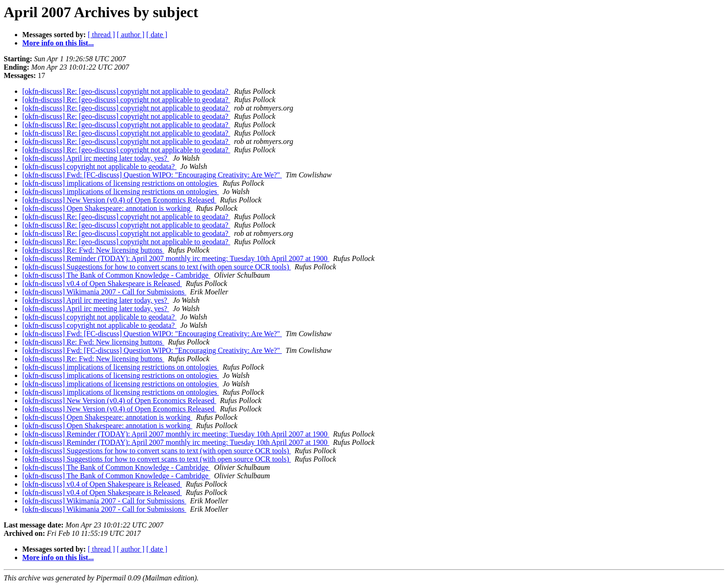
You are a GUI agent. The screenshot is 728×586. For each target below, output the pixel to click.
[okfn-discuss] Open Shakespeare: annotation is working (107, 208)
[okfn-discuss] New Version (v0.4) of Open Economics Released (119, 200)
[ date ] (157, 35)
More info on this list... (58, 43)
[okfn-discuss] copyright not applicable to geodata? (99, 166)
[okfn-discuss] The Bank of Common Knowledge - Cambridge (116, 275)
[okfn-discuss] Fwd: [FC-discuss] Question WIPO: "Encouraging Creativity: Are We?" (152, 175)
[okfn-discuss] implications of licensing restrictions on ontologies (121, 183)
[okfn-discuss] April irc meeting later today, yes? (96, 158)
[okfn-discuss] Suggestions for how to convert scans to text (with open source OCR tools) (157, 267)
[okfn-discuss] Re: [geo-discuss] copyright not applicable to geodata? (126, 91)
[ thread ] (101, 35)
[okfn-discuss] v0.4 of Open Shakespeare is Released (102, 283)
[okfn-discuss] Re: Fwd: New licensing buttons (93, 250)
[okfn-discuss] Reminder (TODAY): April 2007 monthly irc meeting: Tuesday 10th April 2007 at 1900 (176, 258)
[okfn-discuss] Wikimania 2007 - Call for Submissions (104, 292)
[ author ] (131, 35)
